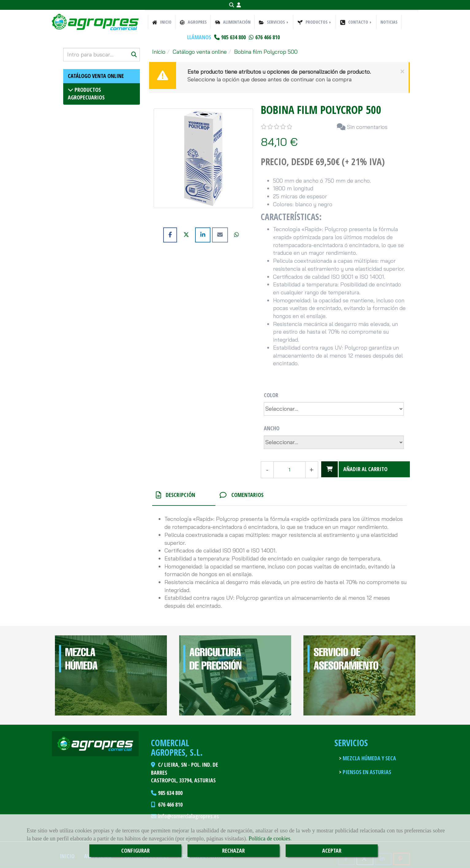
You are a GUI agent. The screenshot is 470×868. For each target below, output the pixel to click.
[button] (239, 5)
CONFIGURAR (135, 851)
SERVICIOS (274, 22)
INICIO (162, 22)
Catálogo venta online (96, 76)
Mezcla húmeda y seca (369, 758)
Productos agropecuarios (86, 94)
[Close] (402, 71)
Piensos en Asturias (366, 772)
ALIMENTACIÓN (233, 22)
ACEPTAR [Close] (332, 851)
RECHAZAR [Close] (233, 851)
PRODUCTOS (315, 22)
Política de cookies (269, 839)
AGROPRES (193, 22)
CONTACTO (356, 22)
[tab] (184, 495)
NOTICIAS (389, 22)
